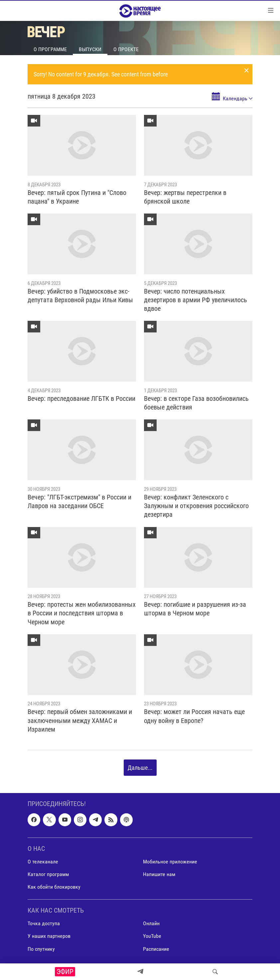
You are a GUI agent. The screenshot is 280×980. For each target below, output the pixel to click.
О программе (50, 49)
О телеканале (43, 862)
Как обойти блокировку (54, 887)
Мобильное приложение (170, 862)
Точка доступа (44, 924)
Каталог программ (48, 874)
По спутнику (41, 949)
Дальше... (140, 768)
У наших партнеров (49, 936)
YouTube (152, 936)
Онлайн (151, 924)
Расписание (156, 949)
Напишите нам (159, 874)
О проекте (126, 49)
